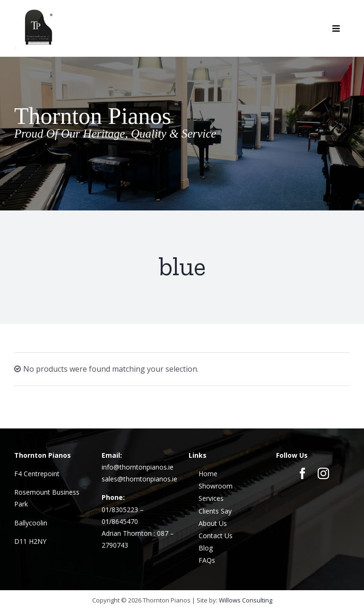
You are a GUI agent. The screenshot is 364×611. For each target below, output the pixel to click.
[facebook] (303, 473)
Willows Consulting (246, 600)
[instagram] (323, 473)
